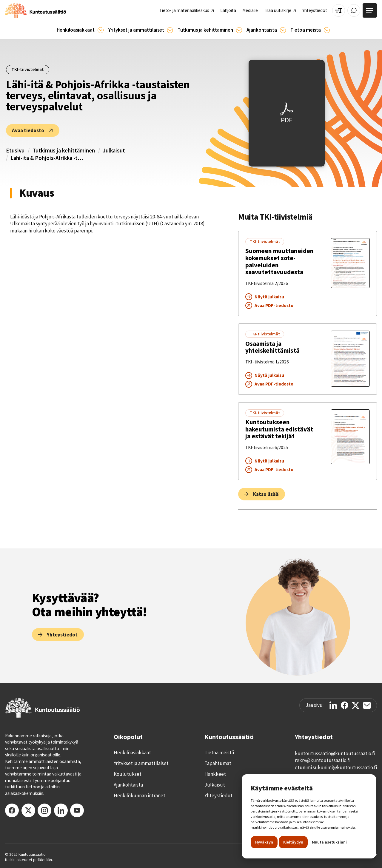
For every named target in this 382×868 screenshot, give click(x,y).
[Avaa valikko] (370, 10)
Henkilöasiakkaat (132, 753)
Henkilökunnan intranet (140, 795)
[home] (36, 10)
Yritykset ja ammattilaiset (141, 763)
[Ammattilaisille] (170, 30)
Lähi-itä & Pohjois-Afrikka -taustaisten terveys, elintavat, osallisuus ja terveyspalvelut (48, 158)
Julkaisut (114, 151)
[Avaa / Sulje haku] (354, 11)
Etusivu (15, 151)
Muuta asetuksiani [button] (329, 842)
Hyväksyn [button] (264, 842)
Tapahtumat (218, 763)
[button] (80, 30)
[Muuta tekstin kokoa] (339, 11)
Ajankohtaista (128, 785)
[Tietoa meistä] (327, 30)
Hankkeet (215, 774)
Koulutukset (128, 774)
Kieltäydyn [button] (293, 842)
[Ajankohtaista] (239, 30)
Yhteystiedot (218, 795)
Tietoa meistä (219, 753)
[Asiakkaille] (101, 30)
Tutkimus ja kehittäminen (64, 151)
